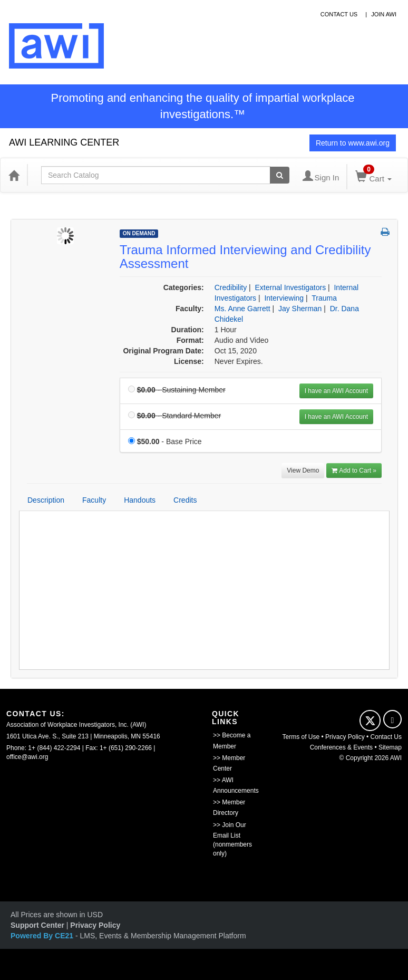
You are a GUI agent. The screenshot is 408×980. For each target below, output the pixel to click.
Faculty (94, 500)
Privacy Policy (345, 737)
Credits (185, 500)
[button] (385, 233)
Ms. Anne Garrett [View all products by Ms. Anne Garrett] (242, 309)
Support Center (37, 925)
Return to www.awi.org (353, 143)
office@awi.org (27, 757)
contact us (339, 14)
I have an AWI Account (336, 391)
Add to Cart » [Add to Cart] (354, 470)
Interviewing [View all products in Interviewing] (284, 298)
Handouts (140, 500)
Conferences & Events (341, 747)
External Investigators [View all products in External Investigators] (291, 287)
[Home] (14, 175)
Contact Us (386, 737)
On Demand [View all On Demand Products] (139, 233)
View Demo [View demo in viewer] (303, 470)
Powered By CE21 (43, 936)
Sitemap (390, 747)
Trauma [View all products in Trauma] (324, 298)
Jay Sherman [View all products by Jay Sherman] (300, 309)
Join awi (384, 14)
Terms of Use (301, 737)
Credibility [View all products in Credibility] (231, 287)
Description (46, 500)
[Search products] (280, 175)
